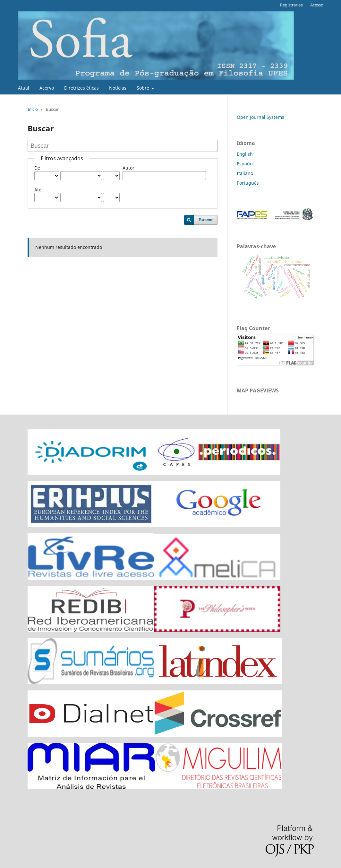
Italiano (245, 173)
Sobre (144, 88)
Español (245, 164)
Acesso (317, 5)
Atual (24, 88)
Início (33, 109)
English (245, 154)
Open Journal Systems (260, 117)
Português (248, 183)
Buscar (206, 220)
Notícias (118, 88)
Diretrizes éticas (81, 88)
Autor (128, 168)
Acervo (47, 88)
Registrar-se (291, 5)
